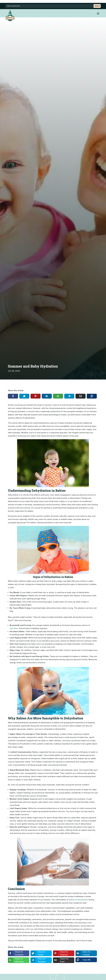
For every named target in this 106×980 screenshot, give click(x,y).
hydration (14, 628)
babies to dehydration (78, 900)
